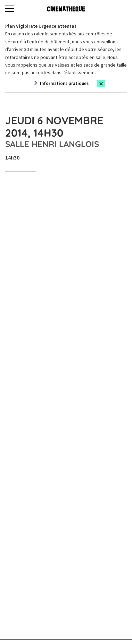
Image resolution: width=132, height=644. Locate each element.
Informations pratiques (64, 83)
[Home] (66, 9)
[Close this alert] (101, 84)
